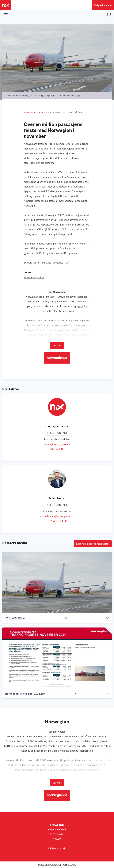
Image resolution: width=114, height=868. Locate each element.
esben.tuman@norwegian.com (57, 516)
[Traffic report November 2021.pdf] (57, 658)
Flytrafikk (39, 277)
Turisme (28, 277)
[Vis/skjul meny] (6, 15)
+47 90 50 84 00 (57, 521)
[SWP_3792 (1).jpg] (57, 583)
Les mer (57, 345)
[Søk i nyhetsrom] (109, 15)
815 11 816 (57, 449)
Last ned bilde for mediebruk (93, 544)
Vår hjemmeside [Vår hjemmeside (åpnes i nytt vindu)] (57, 848)
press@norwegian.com (57, 444)
